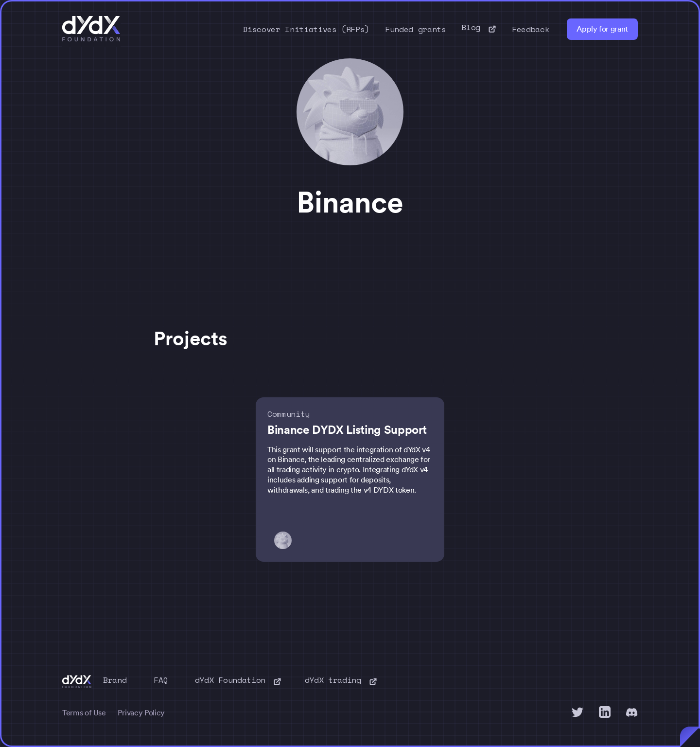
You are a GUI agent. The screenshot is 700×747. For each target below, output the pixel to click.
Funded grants (415, 29)
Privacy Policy (141, 713)
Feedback (531, 29)
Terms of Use (84, 713)
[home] (91, 29)
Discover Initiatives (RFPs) (306, 29)
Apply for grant (602, 29)
